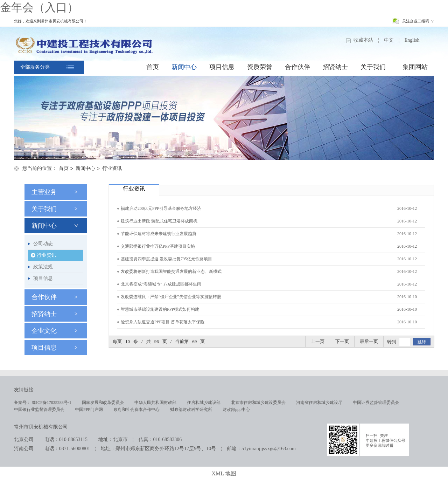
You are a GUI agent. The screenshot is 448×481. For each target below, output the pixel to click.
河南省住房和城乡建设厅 (319, 403)
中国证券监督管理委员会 (376, 403)
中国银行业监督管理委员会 (39, 410)
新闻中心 (184, 67)
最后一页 (369, 341)
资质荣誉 (260, 67)
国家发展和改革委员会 (103, 403)
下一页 (342, 341)
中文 (389, 40)
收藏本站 (363, 40)
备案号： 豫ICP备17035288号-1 (43, 403)
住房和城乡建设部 (204, 403)
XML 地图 (224, 473)
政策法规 (43, 267)
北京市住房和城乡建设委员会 (258, 403)
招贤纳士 (335, 67)
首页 (153, 67)
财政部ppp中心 (236, 410)
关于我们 (373, 67)
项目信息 (222, 67)
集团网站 (415, 67)
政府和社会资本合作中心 (136, 410)
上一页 (318, 341)
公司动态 (43, 244)
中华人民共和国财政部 (155, 403)
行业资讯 (112, 168)
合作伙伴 (297, 67)
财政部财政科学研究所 (191, 410)
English (412, 40)
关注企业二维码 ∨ (418, 21)
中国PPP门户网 (89, 410)
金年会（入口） (39, 7)
